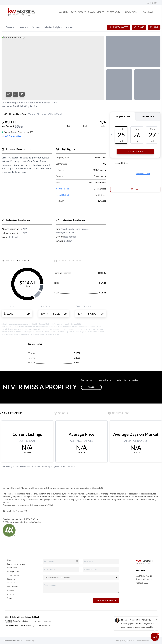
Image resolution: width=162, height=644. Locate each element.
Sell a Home (96, 12)
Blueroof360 (18, 641)
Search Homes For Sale (16, 564)
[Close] (156, 619)
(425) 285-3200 (142, 583)
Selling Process (13, 575)
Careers (63, 12)
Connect (11, 590)
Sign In (152, 3)
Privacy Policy (121, 641)
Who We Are (114, 12)
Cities (9, 598)
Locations (132, 12)
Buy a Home (78, 12)
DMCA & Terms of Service (139, 641)
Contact (148, 12)
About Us (11, 583)
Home (10, 560)
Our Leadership (13, 587)
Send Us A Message (106, 600)
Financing (11, 579)
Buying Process (13, 571)
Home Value (12, 568)
